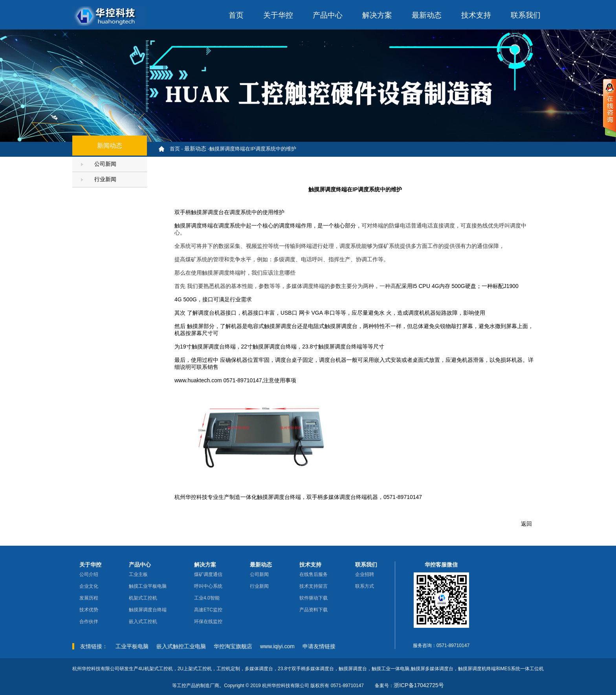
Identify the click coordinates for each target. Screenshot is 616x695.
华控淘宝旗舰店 (233, 646)
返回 (526, 524)
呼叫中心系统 (208, 586)
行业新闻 (99, 179)
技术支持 (476, 15)
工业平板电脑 (132, 646)
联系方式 (365, 586)
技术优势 (89, 610)
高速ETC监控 (208, 610)
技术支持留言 (313, 586)
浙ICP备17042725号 (419, 685)
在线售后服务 (313, 574)
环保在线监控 (208, 622)
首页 (236, 15)
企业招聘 (365, 574)
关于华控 (278, 15)
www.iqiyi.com (277, 646)
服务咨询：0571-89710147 (441, 645)
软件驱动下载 (313, 598)
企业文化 (89, 586)
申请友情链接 (319, 646)
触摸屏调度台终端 (148, 610)
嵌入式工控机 (143, 622)
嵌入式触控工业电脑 (181, 646)
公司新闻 (99, 164)
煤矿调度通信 (208, 574)
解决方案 (377, 15)
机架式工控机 (143, 598)
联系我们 (526, 15)
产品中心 (328, 15)
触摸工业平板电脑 (148, 586)
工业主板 (138, 574)
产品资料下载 (313, 610)
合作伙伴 (89, 622)
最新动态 (427, 15)
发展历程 (89, 598)
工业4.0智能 (207, 598)
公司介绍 (89, 574)
